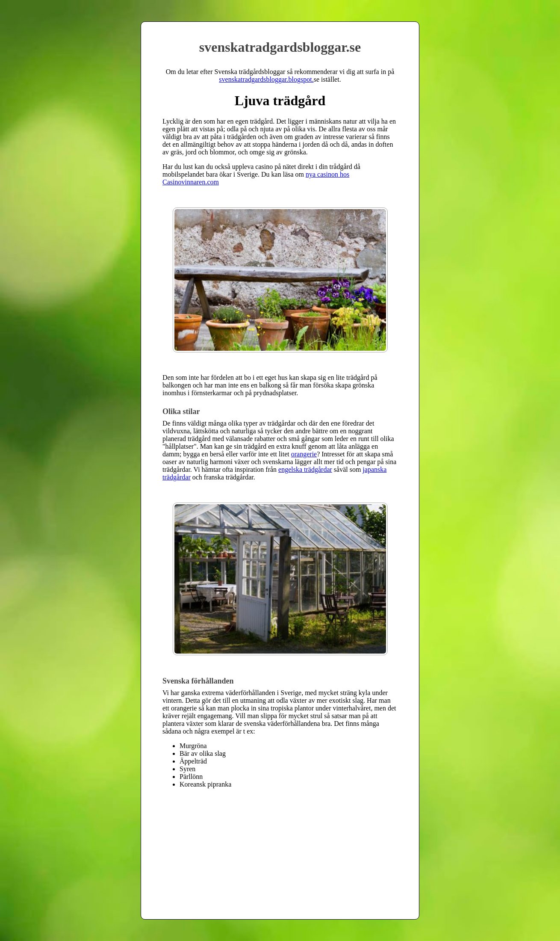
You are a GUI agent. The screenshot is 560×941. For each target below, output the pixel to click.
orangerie (304, 454)
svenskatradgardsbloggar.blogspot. (266, 79)
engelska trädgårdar (305, 469)
